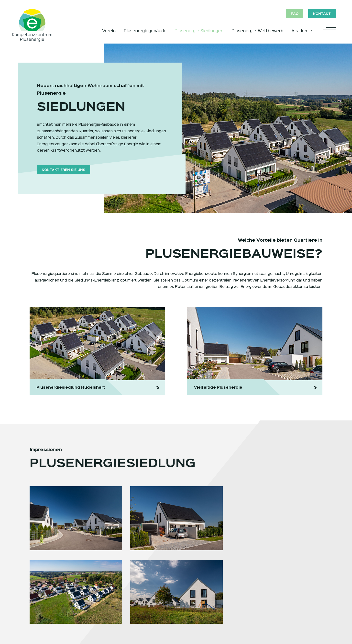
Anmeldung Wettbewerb (124, 612)
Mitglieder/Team (245, 605)
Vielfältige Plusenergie (50, 618)
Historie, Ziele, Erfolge (250, 612)
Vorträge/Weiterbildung (190, 599)
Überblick (238, 599)
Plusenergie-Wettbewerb (257, 31)
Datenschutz (299, 612)
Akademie (302, 31)
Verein (109, 31)
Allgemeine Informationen (125, 599)
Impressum (297, 618)
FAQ (294, 14)
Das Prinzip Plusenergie (51, 605)
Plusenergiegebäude (145, 31)
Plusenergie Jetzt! (47, 599)
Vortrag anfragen (185, 612)
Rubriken (109, 605)
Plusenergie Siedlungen (199, 31)
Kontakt (322, 14)
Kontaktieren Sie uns (64, 170)
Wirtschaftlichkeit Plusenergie (57, 612)
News (235, 618)
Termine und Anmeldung (192, 605)
